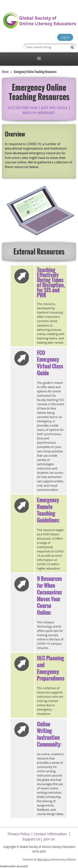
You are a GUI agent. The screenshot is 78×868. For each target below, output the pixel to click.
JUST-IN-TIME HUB (22, 108)
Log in (65, 37)
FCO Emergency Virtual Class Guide (50, 363)
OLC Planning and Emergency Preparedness (51, 668)
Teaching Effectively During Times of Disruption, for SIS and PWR (51, 282)
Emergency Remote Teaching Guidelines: (48, 510)
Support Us (31, 839)
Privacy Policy (19, 834)
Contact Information (50, 834)
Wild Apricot (44, 860)
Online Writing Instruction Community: (49, 734)
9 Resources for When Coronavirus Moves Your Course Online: (49, 595)
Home (5, 72)
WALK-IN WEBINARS (39, 113)
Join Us (49, 839)
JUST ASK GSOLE (54, 108)
